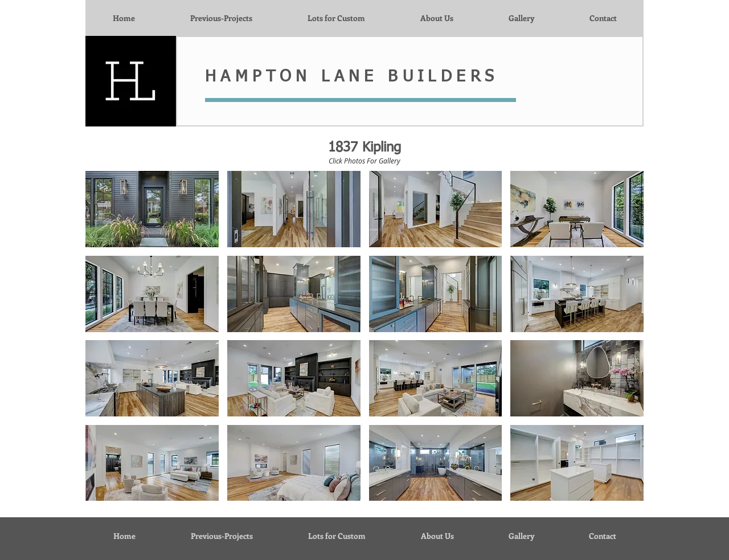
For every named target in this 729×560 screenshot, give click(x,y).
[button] (152, 209)
